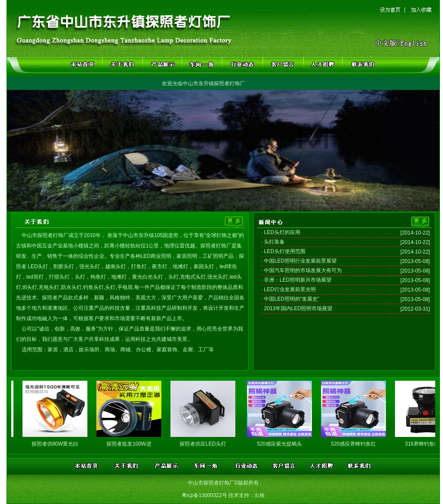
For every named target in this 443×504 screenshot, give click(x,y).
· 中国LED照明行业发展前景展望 (299, 261)
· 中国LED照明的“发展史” (290, 299)
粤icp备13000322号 (204, 495)
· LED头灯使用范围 (283, 251)
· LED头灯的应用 (281, 232)
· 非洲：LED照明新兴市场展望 (296, 280)
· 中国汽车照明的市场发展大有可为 (302, 270)
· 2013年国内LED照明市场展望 (297, 308)
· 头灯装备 (273, 242)
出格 (260, 495)
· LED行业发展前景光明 (289, 289)
